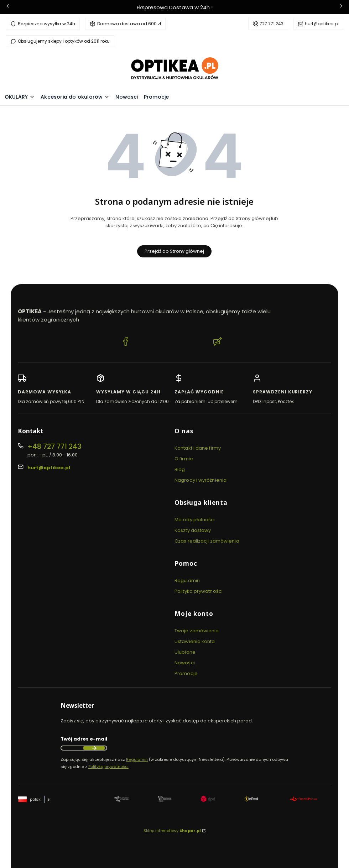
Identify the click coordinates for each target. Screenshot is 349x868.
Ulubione (185, 652)
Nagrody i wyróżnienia (200, 480)
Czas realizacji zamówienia (207, 541)
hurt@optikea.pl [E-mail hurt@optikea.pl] (49, 468)
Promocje (186, 673)
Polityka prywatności (199, 591)
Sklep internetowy (172, 831)
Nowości (185, 663)
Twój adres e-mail (84, 739)
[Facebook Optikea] (126, 343)
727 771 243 (272, 24)
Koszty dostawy (193, 530)
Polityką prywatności (108, 767)
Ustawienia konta (195, 641)
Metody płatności (195, 520)
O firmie (184, 459)
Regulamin (187, 581)
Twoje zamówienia (197, 631)
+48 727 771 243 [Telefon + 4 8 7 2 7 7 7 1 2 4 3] (54, 447)
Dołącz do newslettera (94, 748)
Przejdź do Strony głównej (174, 251)
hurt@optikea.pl (322, 24)
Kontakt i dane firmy (198, 448)
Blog (180, 469)
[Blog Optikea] (218, 343)
